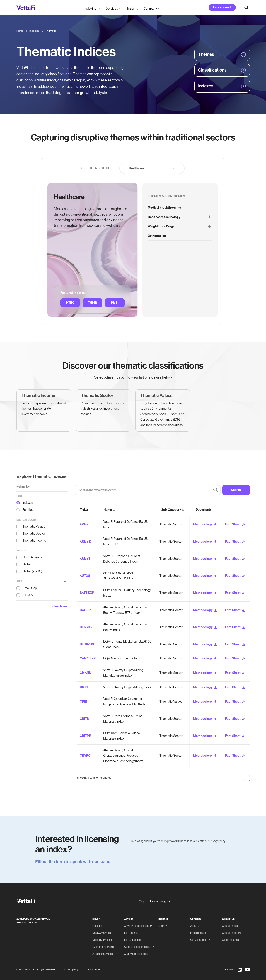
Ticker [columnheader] (84, 510)
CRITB (84, 719)
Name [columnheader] (108, 510)
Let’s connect (222, 7)
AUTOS (85, 576)
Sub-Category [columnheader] (171, 510)
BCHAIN (86, 610)
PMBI (115, 303)
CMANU (86, 673)
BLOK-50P (88, 644)
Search (236, 490)
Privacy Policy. (218, 841)
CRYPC (85, 756)
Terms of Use (94, 969)
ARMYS (85, 559)
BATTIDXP (87, 593)
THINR (92, 303)
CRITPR (85, 736)
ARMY (84, 524)
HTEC (70, 303)
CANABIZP (88, 658)
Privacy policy (71, 969)
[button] (92, 7)
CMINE (85, 687)
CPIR (83, 702)
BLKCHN (86, 627)
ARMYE (85, 542)
